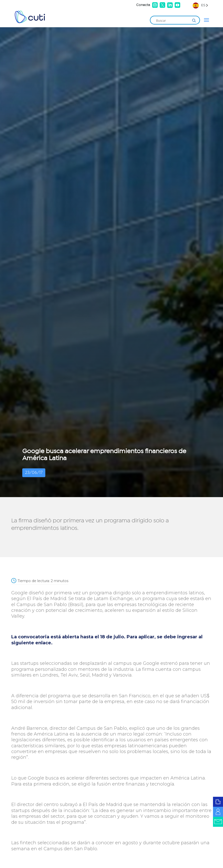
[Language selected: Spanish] (200, 5)
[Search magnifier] (194, 20)
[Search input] (173, 20)
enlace (43, 643)
